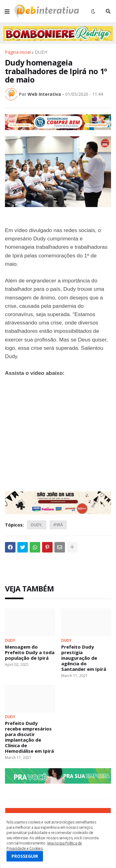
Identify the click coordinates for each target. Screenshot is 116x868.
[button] (7, 11)
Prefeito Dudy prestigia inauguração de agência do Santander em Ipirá (84, 658)
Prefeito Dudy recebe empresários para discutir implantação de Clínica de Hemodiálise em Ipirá (29, 737)
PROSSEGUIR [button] (25, 856)
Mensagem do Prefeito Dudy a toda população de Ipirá (30, 652)
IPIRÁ (58, 525)
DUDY (41, 52)
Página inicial (18, 52)
